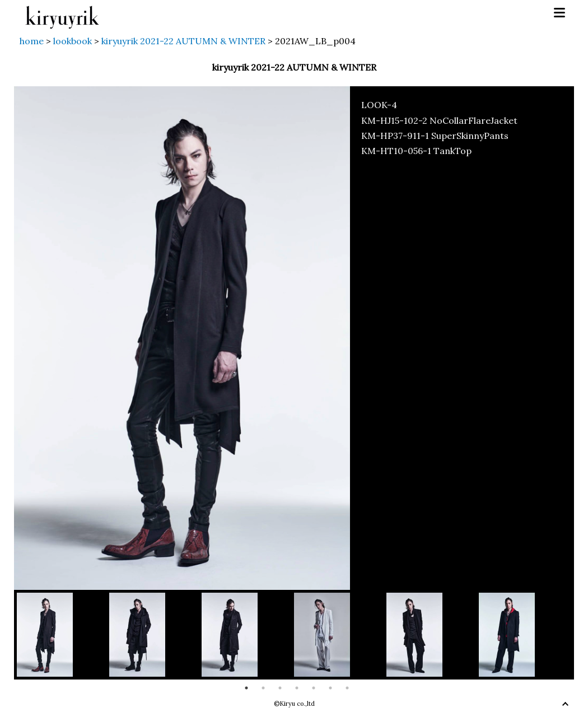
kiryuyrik (62, 13)
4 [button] (297, 688)
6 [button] (330, 688)
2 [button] (263, 688)
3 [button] (280, 688)
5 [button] (314, 688)
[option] (63, 635)
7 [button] (347, 688)
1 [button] (246, 688)
